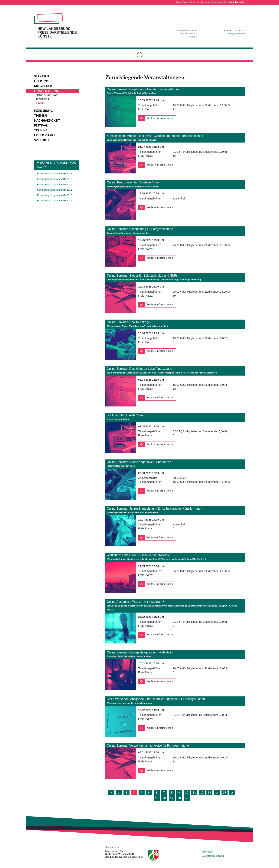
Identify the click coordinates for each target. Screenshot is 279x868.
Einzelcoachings (47, 95)
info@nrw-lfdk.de (236, 34)
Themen (40, 116)
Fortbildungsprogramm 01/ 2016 (55, 190)
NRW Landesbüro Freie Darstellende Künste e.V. (55, 25)
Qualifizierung (47, 91)
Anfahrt (194, 37)
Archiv (41, 103)
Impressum (207, 852)
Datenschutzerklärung (213, 856)
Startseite (43, 76)
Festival (41, 125)
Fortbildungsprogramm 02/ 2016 (55, 195)
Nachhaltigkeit (47, 120)
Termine (41, 130)
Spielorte (42, 140)
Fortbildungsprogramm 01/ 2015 (55, 179)
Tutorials (42, 99)
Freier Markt (45, 135)
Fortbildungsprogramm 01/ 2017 (55, 201)
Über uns (41, 81)
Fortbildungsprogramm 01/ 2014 (55, 174)
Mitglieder (43, 86)
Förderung (43, 111)
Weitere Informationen (156, 118)
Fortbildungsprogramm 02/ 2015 (55, 184)
